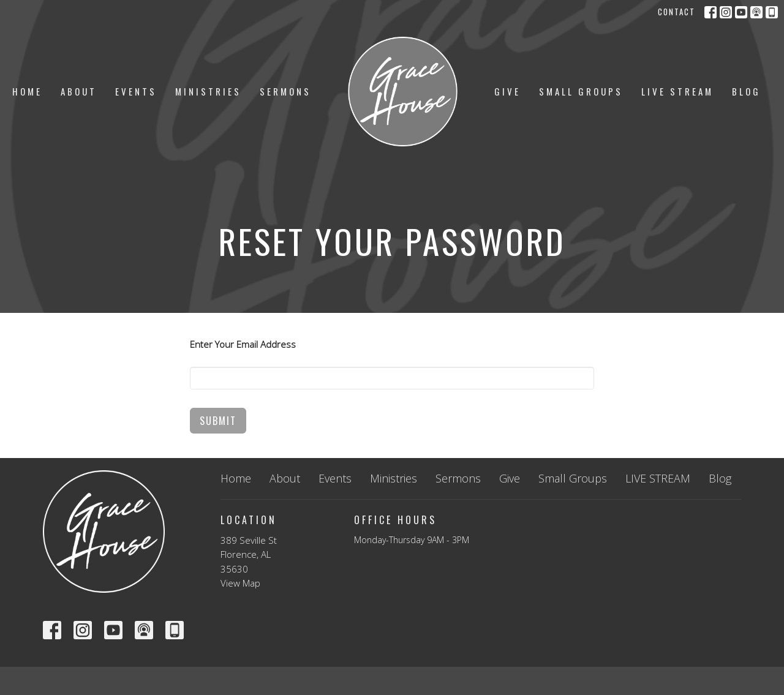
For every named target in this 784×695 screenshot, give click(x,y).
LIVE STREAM (677, 91)
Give (507, 91)
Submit (218, 420)
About (79, 91)
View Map (240, 583)
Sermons (285, 91)
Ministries (208, 91)
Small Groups (581, 91)
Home (27, 91)
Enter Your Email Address (243, 344)
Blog (746, 91)
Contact (677, 12)
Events (136, 91)
